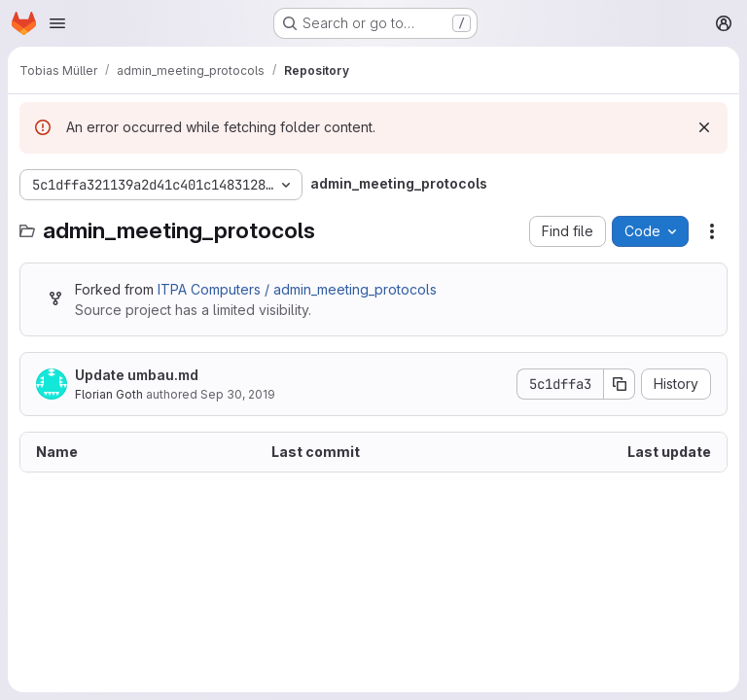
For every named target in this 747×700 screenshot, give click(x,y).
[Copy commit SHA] (620, 384)
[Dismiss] (704, 127)
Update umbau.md (137, 375)
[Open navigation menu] (57, 23)
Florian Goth (109, 394)
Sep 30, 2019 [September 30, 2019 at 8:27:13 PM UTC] (238, 394)
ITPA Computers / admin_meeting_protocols (297, 289)
